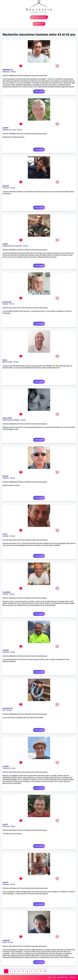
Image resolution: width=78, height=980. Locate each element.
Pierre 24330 (7, 418)
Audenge (6, 884)
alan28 (5, 244)
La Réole (6, 536)
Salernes (6, 478)
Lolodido (6, 766)
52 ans (19, 130)
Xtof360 (5, 128)
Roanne (5, 304)
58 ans (12, 478)
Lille (4, 710)
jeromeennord (8, 708)
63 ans (13, 884)
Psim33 (5, 882)
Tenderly (6, 650)
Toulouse (6, 188)
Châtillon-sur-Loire (9, 130)
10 (44, 971)
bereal (5, 360)
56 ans (13, 188)
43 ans (16, 362)
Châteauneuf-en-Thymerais (12, 246)
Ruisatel (5, 476)
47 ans (9, 710)
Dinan (5, 942)
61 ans (13, 768)
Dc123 (5, 534)
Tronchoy (6, 768)
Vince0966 (6, 592)
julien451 (6, 186)
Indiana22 (6, 940)
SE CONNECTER (39, 24)
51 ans (12, 304)
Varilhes (5, 594)
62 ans (12, 536)
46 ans (26, 246)
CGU (54, 977)
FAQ (50, 977)
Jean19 (5, 824)
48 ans (13, 72)
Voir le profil (39, 91)
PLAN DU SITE (63, 977)
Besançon (6, 72)
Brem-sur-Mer (7, 362)
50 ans (12, 594)
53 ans (13, 652)
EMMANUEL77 (8, 70)
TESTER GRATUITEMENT (39, 17)
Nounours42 (7, 302)
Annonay (6, 652)
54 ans (23, 420)
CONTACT (73, 977)
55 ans (13, 826)
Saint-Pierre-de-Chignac (11, 420)
